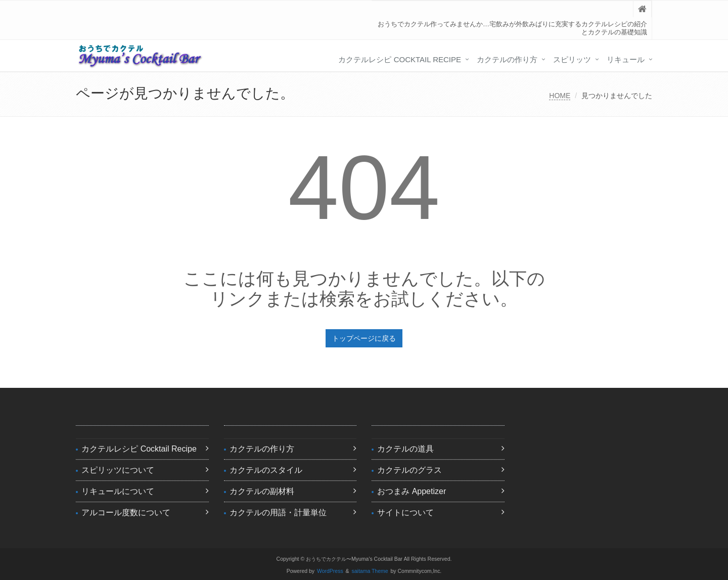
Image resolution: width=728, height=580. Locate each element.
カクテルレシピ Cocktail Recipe (400, 59)
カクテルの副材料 (262, 491)
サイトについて (405, 512)
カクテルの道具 (405, 449)
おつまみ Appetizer (412, 491)
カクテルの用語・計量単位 (278, 512)
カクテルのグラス (409, 470)
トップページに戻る (364, 338)
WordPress (330, 571)
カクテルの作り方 (507, 59)
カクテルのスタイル (266, 470)
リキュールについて (118, 491)
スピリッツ (572, 59)
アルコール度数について (126, 512)
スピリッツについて (118, 470)
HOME (560, 96)
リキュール (626, 59)
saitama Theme (370, 571)
